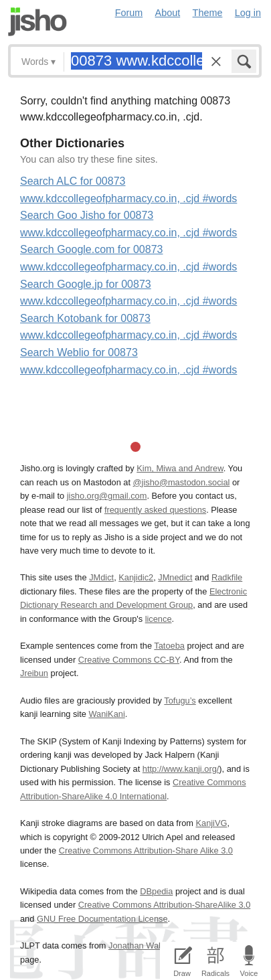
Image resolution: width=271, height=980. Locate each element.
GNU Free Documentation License (102, 919)
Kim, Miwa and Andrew (180, 468)
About (168, 13)
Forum (129, 13)
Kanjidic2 (136, 577)
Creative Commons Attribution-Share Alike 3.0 (146, 850)
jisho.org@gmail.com (107, 496)
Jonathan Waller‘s (142, 946)
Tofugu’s (180, 701)
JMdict (101, 577)
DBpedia (156, 891)
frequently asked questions (155, 510)
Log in (248, 13)
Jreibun (34, 673)
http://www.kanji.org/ (181, 769)
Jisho (37, 22)
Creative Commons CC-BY (129, 660)
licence (159, 619)
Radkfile (227, 577)
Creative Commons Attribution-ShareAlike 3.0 (164, 905)
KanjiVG (211, 823)
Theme (208, 13)
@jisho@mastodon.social (182, 482)
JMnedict (175, 577)
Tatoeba (169, 646)
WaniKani (106, 714)
